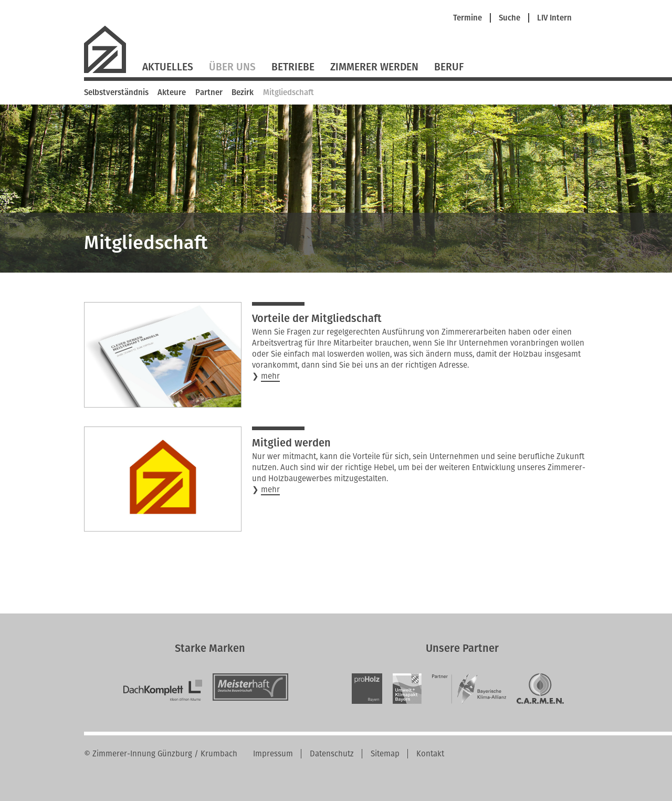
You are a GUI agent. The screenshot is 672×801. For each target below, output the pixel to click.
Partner (209, 92)
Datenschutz (332, 754)
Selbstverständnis (116, 92)
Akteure (172, 92)
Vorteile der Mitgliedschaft (317, 318)
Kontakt (430, 754)
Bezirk (243, 92)
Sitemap (385, 754)
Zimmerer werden (374, 67)
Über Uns (232, 67)
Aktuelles (168, 67)
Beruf (449, 67)
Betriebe (293, 67)
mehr (270, 376)
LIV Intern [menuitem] (554, 18)
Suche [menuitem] (510, 18)
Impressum (273, 754)
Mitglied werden (291, 443)
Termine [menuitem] (468, 18)
